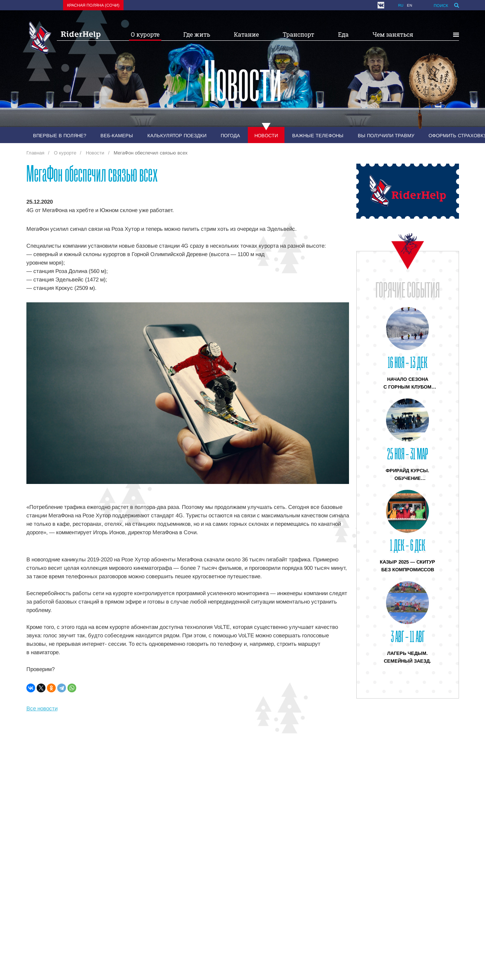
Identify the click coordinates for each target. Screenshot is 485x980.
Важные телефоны (318, 136)
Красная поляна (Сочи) (93, 5)
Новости (266, 136)
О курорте (145, 34)
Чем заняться (393, 34)
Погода (230, 136)
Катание (246, 34)
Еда (343, 34)
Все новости (42, 708)
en (409, 5)
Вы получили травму (386, 136)
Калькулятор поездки (177, 136)
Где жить (197, 34)
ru (401, 5)
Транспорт (298, 34)
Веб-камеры (117, 136)
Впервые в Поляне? (60, 136)
